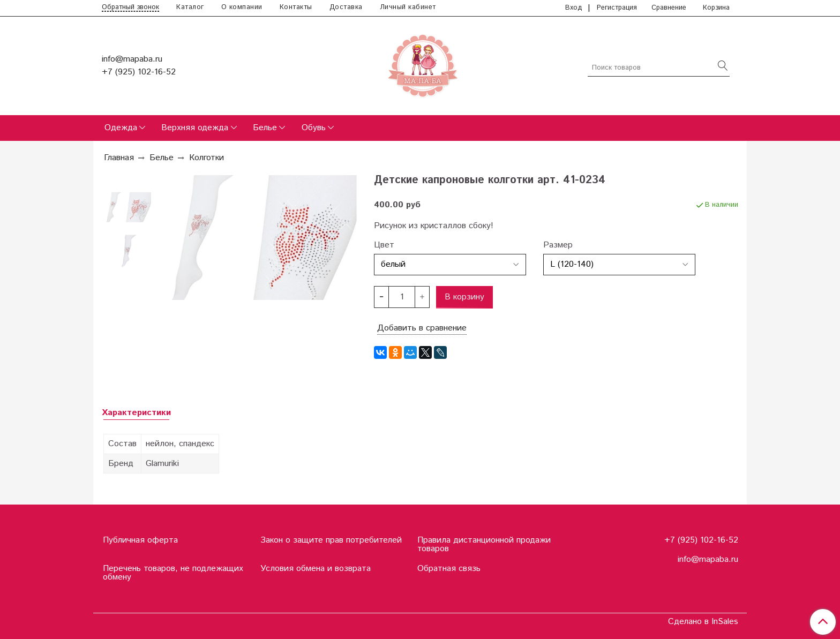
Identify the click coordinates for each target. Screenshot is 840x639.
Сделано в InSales (703, 622)
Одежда (121, 128)
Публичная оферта (140, 540)
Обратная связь (449, 569)
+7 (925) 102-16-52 (139, 72)
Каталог (190, 7)
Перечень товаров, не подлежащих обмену (173, 573)
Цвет (384, 245)
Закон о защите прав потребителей (331, 540)
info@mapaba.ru (132, 59)
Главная (119, 158)
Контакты (296, 7)
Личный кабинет (408, 7)
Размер (558, 245)
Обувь (314, 128)
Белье (265, 128)
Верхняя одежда (195, 128)
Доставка (346, 7)
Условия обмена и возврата (316, 569)
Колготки (207, 158)
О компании (242, 7)
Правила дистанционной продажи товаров (484, 544)
